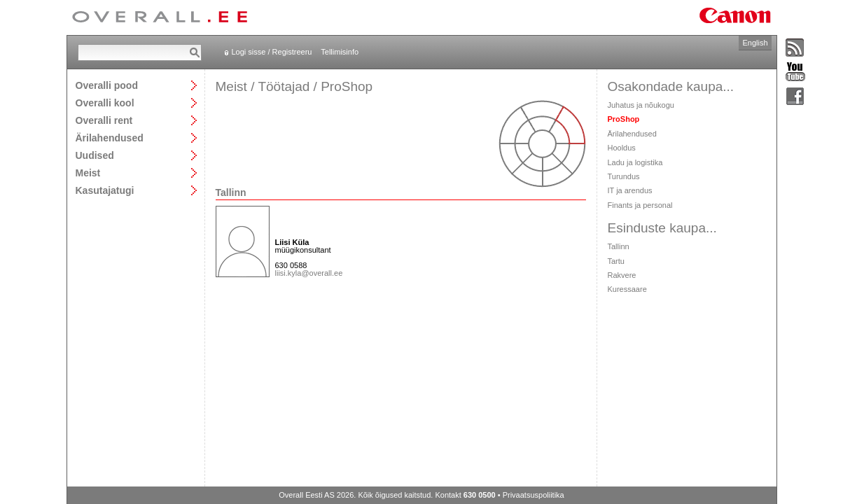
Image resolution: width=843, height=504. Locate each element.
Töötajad (284, 86)
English (755, 43)
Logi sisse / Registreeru (272, 52)
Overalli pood (107, 85)
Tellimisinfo (340, 52)
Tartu (616, 261)
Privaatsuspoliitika (534, 495)
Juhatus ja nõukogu (641, 105)
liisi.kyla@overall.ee (309, 273)
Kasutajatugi (105, 190)
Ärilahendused (110, 138)
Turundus (624, 176)
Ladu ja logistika (635, 162)
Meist (88, 173)
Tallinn (619, 246)
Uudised (95, 155)
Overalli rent (104, 120)
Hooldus (622, 148)
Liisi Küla (292, 242)
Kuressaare (627, 289)
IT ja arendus (630, 190)
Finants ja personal (640, 205)
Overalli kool (105, 103)
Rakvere (622, 275)
